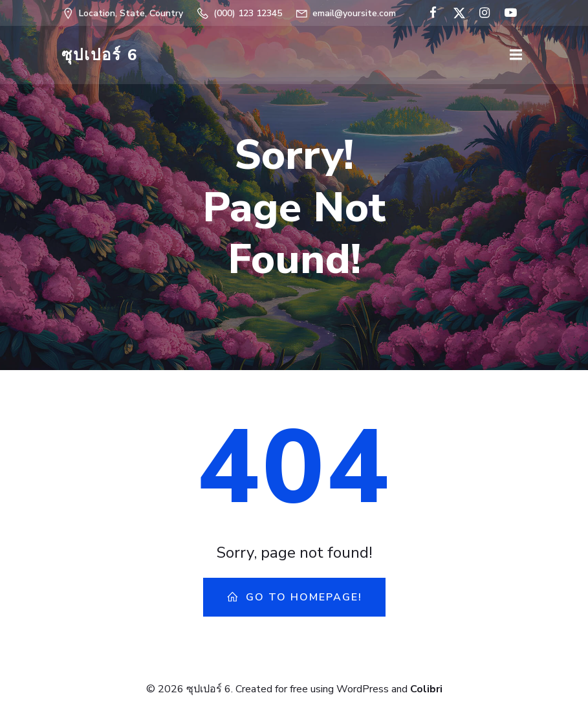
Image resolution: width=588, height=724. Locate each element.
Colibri (426, 689)
